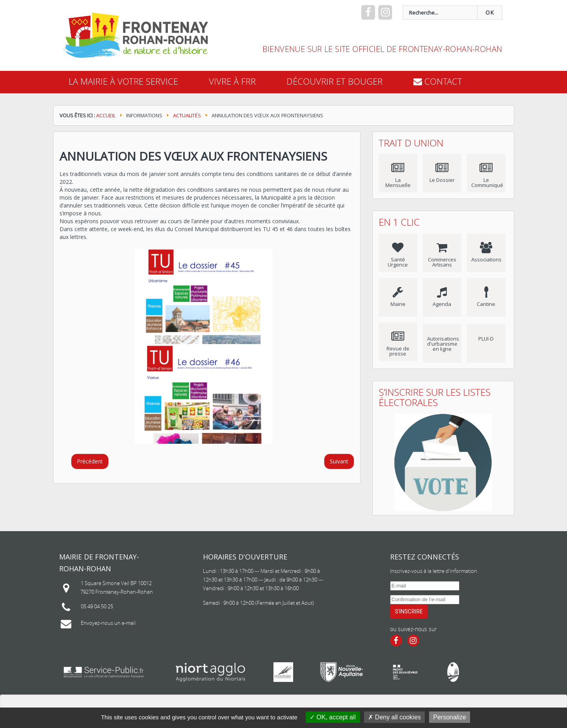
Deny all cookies (394, 717)
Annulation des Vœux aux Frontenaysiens (193, 156)
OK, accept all (333, 717)
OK (490, 13)
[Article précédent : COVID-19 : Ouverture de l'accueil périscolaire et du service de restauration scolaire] (90, 461)
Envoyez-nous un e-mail (108, 623)
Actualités (187, 115)
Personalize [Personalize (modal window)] (450, 717)
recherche (257, 6)
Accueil (106, 115)
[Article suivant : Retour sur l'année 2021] (339, 461)
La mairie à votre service (123, 81)
